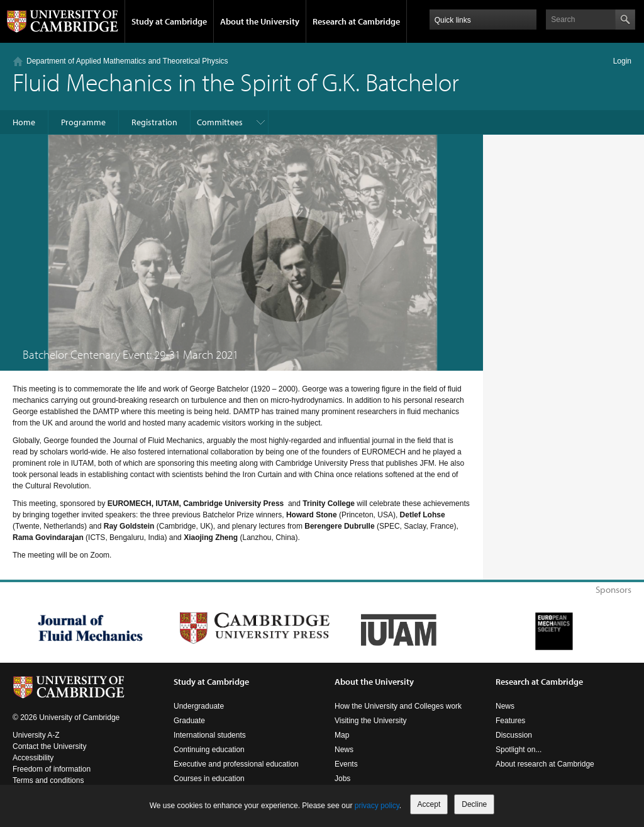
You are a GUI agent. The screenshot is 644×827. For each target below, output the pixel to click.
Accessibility (33, 758)
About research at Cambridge (545, 764)
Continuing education (209, 750)
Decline (474, 804)
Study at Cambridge (169, 21)
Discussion (514, 735)
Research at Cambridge (356, 21)
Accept (429, 804)
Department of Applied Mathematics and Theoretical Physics (127, 61)
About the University (260, 21)
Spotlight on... (519, 750)
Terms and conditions (48, 780)
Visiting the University (371, 721)
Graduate (189, 721)
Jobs (342, 779)
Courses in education (209, 779)
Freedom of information (52, 769)
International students (210, 735)
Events (346, 764)
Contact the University (49, 746)
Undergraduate (199, 706)
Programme (83, 122)
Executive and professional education (236, 764)
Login (622, 61)
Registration (154, 122)
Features (510, 721)
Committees (220, 122)
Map (342, 735)
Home (24, 122)
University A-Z (36, 735)
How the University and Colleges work (398, 706)
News (344, 750)
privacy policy (377, 806)
